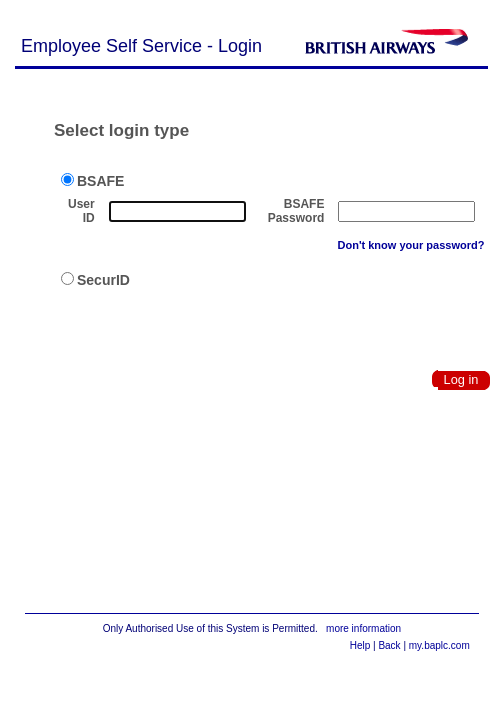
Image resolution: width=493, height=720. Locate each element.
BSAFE (92, 181)
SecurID (95, 280)
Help (360, 645)
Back (389, 645)
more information (363, 628)
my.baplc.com (439, 645)
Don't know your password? (411, 245)
